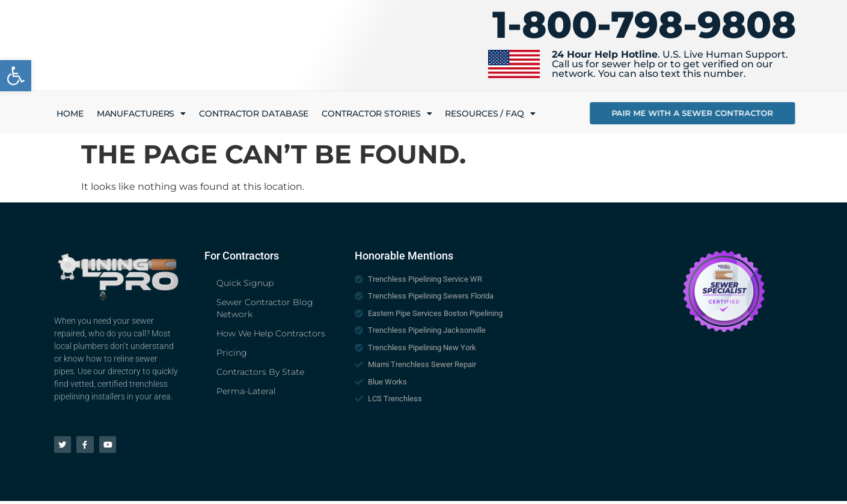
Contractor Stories (377, 114)
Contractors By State (260, 372)
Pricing (232, 353)
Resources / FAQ (490, 114)
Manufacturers (142, 114)
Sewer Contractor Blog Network (265, 308)
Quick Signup (245, 283)
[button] (16, 76)
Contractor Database (254, 114)
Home (70, 114)
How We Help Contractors (271, 333)
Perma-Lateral (246, 391)
